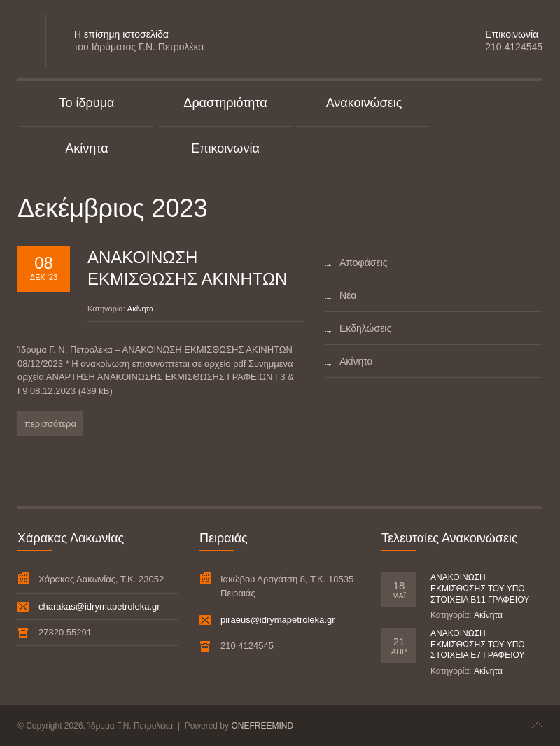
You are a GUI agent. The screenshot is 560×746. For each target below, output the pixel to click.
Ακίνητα (140, 309)
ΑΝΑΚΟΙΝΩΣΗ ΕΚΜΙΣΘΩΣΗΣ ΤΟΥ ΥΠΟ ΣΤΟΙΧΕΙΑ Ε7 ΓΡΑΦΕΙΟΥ (478, 644)
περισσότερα (50, 424)
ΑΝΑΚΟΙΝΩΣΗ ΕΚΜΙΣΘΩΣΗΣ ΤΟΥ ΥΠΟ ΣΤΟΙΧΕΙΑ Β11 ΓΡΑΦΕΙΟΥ (480, 588)
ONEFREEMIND (262, 726)
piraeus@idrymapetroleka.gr (278, 620)
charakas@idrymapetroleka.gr (99, 606)
